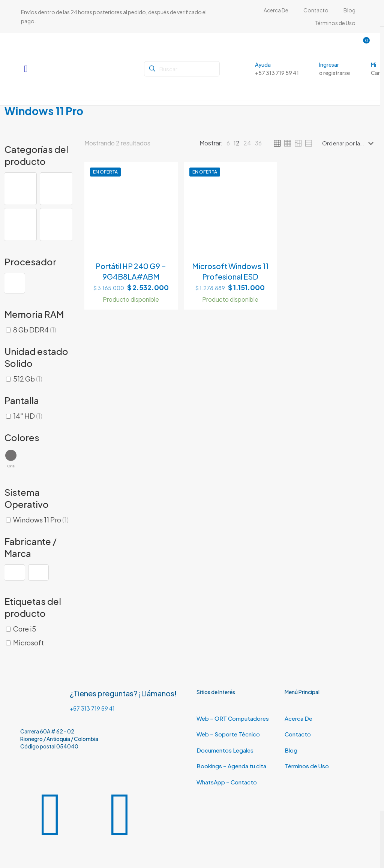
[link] (228, 143)
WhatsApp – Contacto (227, 782)
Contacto (298, 734)
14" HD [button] (28, 416)
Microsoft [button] (28, 643)
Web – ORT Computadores (233, 718)
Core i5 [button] (25, 629)
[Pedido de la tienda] (349, 143)
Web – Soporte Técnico (228, 734)
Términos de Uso (307, 766)
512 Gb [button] (28, 379)
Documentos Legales (225, 750)
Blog (291, 750)
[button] (20, 189)
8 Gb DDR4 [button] (35, 330)
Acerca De (298, 718)
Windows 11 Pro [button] (41, 520)
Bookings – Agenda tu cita (231, 766)
